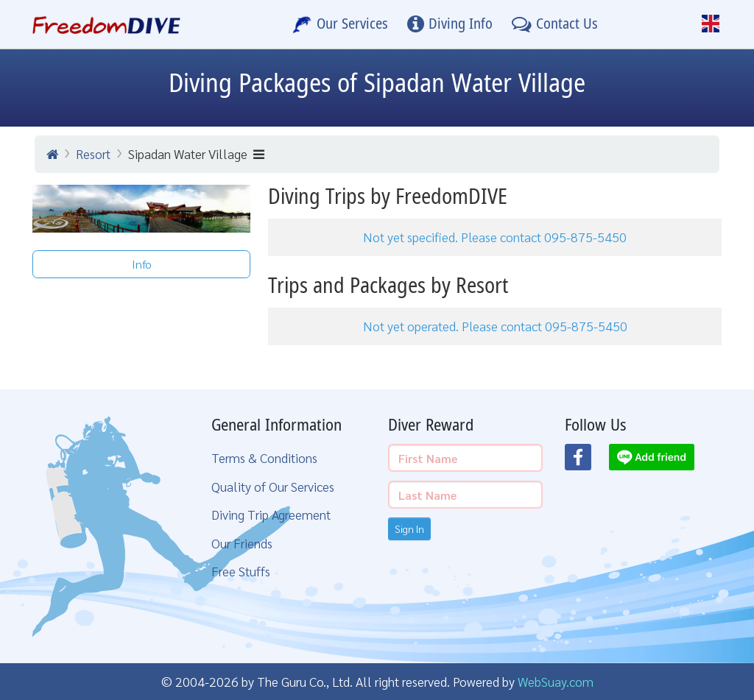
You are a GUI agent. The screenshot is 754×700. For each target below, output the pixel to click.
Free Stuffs (241, 571)
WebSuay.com (556, 681)
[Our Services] (340, 24)
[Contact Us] (555, 24)
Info (142, 264)
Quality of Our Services (273, 486)
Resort (93, 153)
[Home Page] (106, 24)
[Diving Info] (450, 24)
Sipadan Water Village (196, 153)
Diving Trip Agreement (271, 514)
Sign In (409, 528)
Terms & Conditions (264, 457)
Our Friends (242, 543)
